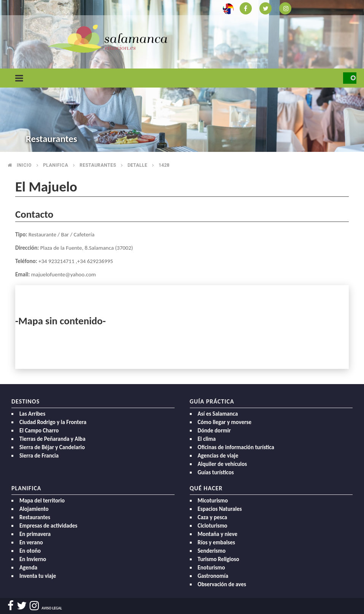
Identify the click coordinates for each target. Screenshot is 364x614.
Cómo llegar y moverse (225, 422)
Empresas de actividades (48, 526)
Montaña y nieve (218, 534)
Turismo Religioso (219, 559)
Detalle (137, 165)
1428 (164, 165)
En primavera (35, 534)
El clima (207, 439)
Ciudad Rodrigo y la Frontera (53, 422)
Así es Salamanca (218, 414)
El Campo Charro (39, 431)
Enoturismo (211, 568)
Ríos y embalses (216, 542)
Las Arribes (32, 414)
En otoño (30, 551)
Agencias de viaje (218, 456)
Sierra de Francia (39, 456)
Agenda (28, 568)
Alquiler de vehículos (223, 464)
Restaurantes (98, 165)
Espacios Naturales (220, 509)
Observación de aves (222, 584)
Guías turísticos (216, 472)
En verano (31, 542)
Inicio (24, 165)
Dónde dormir (214, 431)
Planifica (56, 165)
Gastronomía (213, 576)
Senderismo (212, 551)
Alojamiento (34, 509)
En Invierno (33, 559)
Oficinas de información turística (236, 447)
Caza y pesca (213, 517)
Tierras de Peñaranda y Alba (52, 439)
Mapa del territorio (42, 501)
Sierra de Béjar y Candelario (52, 447)
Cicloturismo (213, 526)
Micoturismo (213, 501)
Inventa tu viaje (38, 576)
